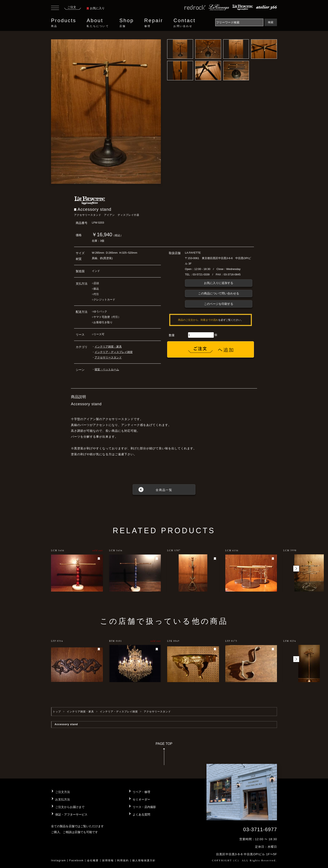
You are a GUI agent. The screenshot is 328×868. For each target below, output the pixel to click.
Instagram (58, 860)
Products (64, 23)
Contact (184, 23)
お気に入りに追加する (219, 283)
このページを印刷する (219, 304)
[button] (296, 569)
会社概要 (93, 860)
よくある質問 (141, 814)
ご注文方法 (63, 792)
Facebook (76, 860)
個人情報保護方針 (144, 860)
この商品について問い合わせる (219, 293)
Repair (154, 23)
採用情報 (108, 860)
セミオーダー (141, 799)
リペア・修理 (141, 792)
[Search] (239, 22)
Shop (127, 23)
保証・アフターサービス (71, 814)
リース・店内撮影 (144, 807)
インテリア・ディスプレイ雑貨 (114, 352)
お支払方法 (63, 799)
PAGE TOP (164, 755)
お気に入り (96, 8)
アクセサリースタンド (108, 357)
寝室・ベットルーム (107, 369)
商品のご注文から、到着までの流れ (198, 320)
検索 (271, 22)
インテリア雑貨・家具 (108, 347)
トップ (57, 712)
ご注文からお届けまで (70, 807)
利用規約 (123, 860)
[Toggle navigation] (55, 8)
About (98, 23)
